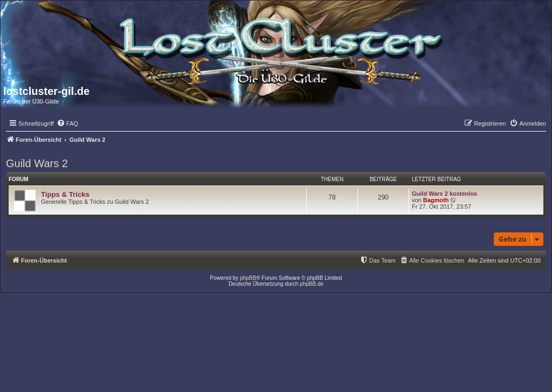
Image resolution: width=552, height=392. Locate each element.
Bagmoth (436, 200)
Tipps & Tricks (65, 194)
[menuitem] (67, 123)
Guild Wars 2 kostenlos (444, 194)
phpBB (248, 278)
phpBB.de (312, 284)
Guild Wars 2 (37, 163)
